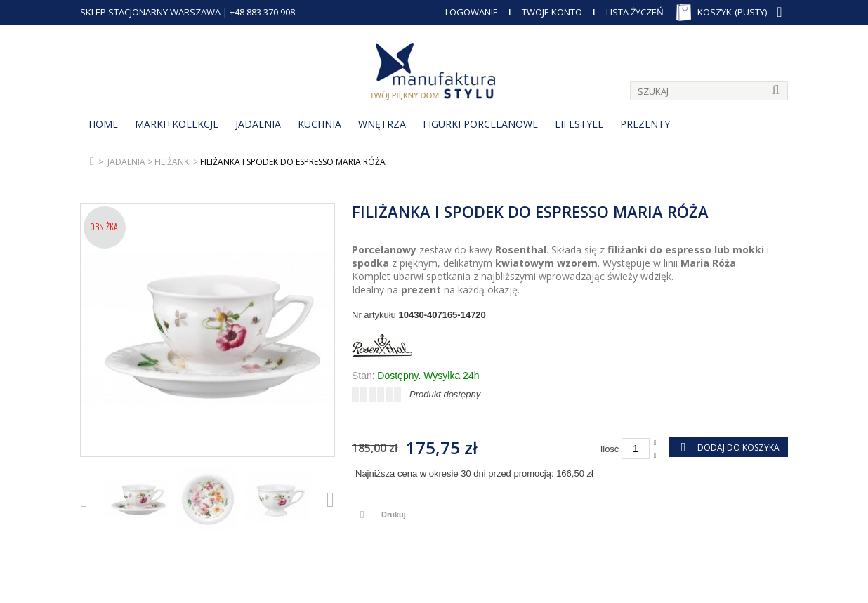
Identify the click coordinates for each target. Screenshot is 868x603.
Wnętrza (382, 124)
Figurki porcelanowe (480, 124)
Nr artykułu (374, 315)
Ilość (610, 449)
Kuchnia (320, 124)
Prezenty (645, 124)
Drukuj (394, 515)
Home (103, 124)
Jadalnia (258, 124)
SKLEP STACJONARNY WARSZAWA (150, 12)
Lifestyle (579, 124)
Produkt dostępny (445, 394)
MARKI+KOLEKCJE (177, 124)
